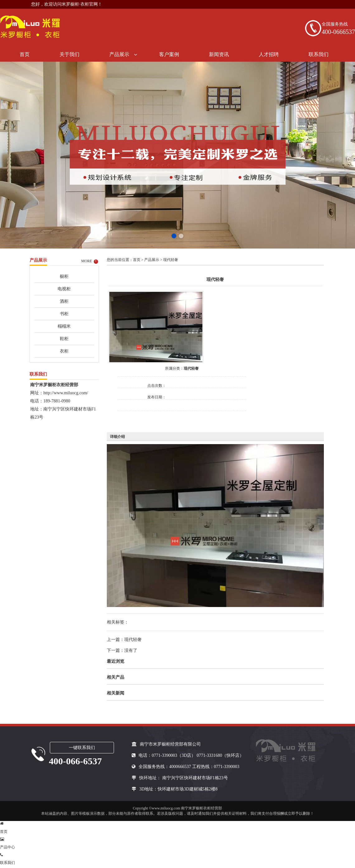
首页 (25, 54)
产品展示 (119, 54)
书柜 (64, 314)
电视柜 (64, 289)
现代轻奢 (171, 260)
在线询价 (135, 420)
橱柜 (64, 276)
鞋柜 (64, 339)
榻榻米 (64, 326)
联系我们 (319, 54)
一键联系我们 (82, 748)
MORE (90, 261)
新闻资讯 (219, 54)
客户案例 (169, 54)
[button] (174, 236)
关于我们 (69, 54)
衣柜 (64, 351)
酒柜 (64, 301)
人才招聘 (269, 54)
